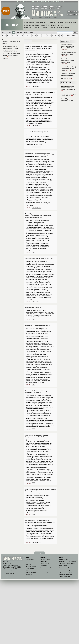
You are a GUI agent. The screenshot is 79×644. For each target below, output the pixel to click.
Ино (14, 33)
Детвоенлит (44, 566)
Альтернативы (45, 564)
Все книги (29, 564)
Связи (25, 33)
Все (3, 33)
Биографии (62, 564)
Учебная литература (64, 576)
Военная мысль (63, 568)
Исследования (12, 25)
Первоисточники (64, 559)
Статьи (31, 33)
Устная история (45, 568)
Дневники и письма (64, 561)
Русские (8, 33)
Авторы (43, 559)
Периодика (44, 561)
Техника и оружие (68, 570)
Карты (52, 568)
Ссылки (31, 572)
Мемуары (73, 561)
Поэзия (42, 570)
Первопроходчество (46, 572)
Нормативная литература (66, 572)
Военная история (71, 564)
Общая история (63, 566)
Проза (61, 570)
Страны (10, 57)
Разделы (31, 566)
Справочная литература (65, 574)
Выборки (19, 33)
